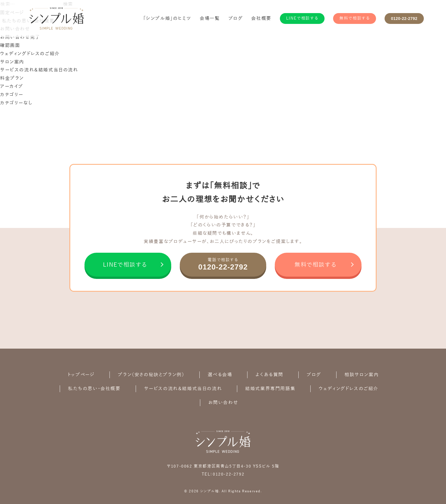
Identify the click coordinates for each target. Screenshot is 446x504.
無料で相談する (355, 18)
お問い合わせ (223, 403)
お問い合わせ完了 (20, 37)
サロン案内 (12, 62)
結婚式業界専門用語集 (270, 389)
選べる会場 (220, 375)
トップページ (81, 375)
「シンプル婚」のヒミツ (167, 18)
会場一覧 (210, 18)
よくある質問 (269, 375)
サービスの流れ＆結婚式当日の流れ (39, 70)
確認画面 (10, 46)
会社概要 (261, 18)
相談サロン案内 (362, 375)
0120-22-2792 (404, 18)
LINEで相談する (302, 18)
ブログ (236, 18)
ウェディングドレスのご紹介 (30, 54)
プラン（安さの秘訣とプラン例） (151, 375)
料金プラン (12, 78)
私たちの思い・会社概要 (94, 389)
